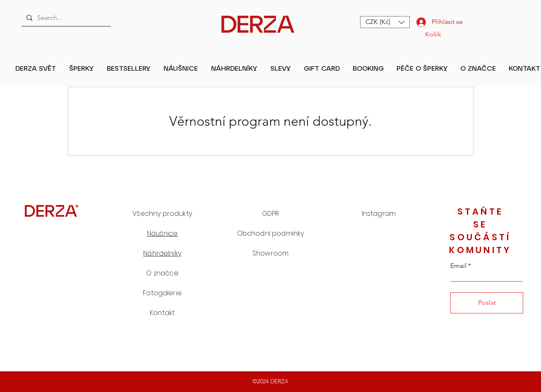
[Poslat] (487, 303)
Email (458, 266)
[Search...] (65, 18)
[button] (385, 22)
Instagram (379, 214)
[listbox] (385, 22)
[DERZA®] (51, 210)
